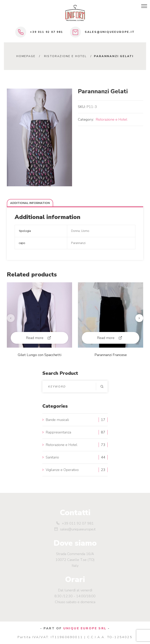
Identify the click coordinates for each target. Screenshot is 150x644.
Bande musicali (57, 420)
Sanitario (52, 457)
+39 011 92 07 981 (47, 32)
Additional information (30, 203)
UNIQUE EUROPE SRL (85, 628)
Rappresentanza (58, 432)
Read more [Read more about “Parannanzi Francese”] (106, 338)
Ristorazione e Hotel (65, 56)
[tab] (30, 203)
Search (102, 387)
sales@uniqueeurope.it (110, 32)
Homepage (26, 56)
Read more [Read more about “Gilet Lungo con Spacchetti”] (35, 338)
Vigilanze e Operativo (62, 470)
